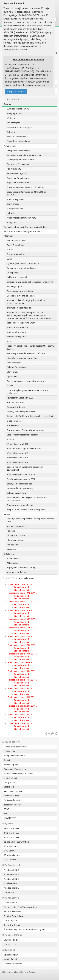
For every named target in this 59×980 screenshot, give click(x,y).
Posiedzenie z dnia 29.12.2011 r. (22, 584)
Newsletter (12, 549)
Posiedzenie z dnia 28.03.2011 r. (22, 689)
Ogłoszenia (12, 376)
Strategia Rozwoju (15, 209)
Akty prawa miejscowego (18, 150)
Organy (7, 104)
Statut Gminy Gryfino (16, 199)
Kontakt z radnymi (12, 796)
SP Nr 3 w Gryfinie (11, 837)
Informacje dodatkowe (17, 572)
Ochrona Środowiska (16, 367)
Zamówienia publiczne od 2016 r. (22, 475)
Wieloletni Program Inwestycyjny (21, 218)
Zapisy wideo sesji (12, 805)
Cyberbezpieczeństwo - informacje (23, 264)
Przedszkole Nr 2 (11, 874)
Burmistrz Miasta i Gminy (18, 109)
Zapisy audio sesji (12, 800)
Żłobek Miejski (10, 892)
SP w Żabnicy (10, 860)
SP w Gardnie (10, 851)
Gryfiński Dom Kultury (13, 916)
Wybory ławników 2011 (17, 462)
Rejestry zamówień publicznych (21, 412)
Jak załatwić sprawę (16, 240)
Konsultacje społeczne (17, 327)
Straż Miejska (13, 99)
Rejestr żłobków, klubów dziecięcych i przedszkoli (30, 416)
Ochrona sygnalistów (16, 493)
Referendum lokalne (16, 402)
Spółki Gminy (13, 425)
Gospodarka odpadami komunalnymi (24, 155)
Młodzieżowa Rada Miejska (19, 128)
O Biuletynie (9, 554)
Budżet (10, 250)
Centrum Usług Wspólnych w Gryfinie (20, 907)
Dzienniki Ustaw (11, 955)
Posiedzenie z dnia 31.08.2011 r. (22, 628)
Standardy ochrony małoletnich (21, 505)
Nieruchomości (14, 363)
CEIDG (10, 259)
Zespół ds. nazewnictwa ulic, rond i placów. (27, 510)
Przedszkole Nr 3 (11, 879)
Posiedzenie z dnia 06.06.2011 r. (22, 663)
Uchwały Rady (10, 751)
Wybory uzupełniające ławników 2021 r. (25, 449)
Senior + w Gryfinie (12, 925)
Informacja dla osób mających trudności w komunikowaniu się (26, 302)
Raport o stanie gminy (17, 173)
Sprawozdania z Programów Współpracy (25, 430)
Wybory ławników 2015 (17, 458)
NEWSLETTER (10, 818)
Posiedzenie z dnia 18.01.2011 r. (22, 715)
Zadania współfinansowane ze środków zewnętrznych (25, 468)
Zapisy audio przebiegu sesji (20, 484)
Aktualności (12, 563)
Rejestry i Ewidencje (16, 407)
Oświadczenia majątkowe (18, 141)
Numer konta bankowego (15, 747)
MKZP (9, 341)
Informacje (8, 236)
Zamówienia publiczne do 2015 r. (22, 479)
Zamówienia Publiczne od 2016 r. (18, 774)
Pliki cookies (13, 545)
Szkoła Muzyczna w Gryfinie (16, 842)
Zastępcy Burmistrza (16, 113)
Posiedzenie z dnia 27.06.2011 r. (22, 645)
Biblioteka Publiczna (13, 912)
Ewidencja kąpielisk (16, 286)
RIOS (6, 814)
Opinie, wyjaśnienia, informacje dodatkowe (26, 381)
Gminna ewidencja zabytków (20, 291)
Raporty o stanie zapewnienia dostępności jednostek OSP (31, 520)
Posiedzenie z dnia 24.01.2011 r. (22, 706)
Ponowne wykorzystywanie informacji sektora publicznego (28, 392)
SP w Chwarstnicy (12, 846)
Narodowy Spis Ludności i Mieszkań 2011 (26, 353)
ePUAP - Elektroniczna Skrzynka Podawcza (23, 232)
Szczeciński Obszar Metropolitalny (23, 435)
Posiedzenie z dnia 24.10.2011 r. (22, 610)
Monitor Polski (10, 959)
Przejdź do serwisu (16, 92)
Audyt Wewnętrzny (15, 245)
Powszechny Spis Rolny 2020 (20, 398)
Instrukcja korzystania (17, 526)
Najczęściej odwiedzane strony (21, 568)
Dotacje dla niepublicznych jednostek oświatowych (30, 282)
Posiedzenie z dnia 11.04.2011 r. (22, 680)
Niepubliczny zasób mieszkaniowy (23, 358)
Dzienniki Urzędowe (13, 964)
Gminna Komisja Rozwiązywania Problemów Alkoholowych (27, 499)
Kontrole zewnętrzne (16, 337)
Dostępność (12, 273)
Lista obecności (21, 590)
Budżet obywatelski (16, 254)
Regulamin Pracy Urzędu (18, 183)
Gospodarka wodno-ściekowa (21, 296)
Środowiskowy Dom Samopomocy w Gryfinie (24, 930)
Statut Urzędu (13, 204)
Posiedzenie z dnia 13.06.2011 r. (22, 654)
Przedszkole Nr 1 (11, 870)
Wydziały (11, 118)
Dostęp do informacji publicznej (21, 268)
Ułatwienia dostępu (16, 540)
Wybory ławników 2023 (17, 444)
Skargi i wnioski (14, 421)
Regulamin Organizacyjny (18, 178)
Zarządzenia (12, 223)
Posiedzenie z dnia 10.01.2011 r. (22, 723)
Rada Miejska (13, 123)
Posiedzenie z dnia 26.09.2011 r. (22, 619)
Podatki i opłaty (14, 169)
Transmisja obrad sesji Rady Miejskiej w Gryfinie (25, 227)
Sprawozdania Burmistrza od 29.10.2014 (25, 187)
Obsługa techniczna (16, 535)
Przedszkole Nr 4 (11, 883)
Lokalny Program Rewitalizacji (20, 160)
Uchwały (11, 213)
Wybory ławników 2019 (17, 453)
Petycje (10, 386)
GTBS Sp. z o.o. (11, 940)
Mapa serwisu (13, 558)
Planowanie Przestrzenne (18, 164)
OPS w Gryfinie (10, 921)
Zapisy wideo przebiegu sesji (20, 488)
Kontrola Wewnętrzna (17, 332)
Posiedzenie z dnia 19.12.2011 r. (22, 593)
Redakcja (11, 531)
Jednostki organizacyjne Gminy (21, 323)
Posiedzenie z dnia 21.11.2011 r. (22, 602)
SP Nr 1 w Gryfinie (11, 828)
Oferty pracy (12, 372)
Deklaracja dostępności (18, 277)
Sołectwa (11, 132)
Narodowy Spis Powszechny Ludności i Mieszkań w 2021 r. (30, 347)
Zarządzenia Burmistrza (14, 756)
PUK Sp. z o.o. (10, 944)
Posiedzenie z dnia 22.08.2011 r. (22, 636)
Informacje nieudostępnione (20, 308)
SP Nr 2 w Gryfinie (11, 833)
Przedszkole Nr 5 (11, 888)
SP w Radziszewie (12, 855)
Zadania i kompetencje (17, 137)
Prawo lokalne (10, 146)
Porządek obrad (21, 587)
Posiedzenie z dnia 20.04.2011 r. (22, 671)
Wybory (10, 439)
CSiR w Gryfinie (10, 903)
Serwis (7, 514)
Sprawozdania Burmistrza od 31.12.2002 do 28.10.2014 (27, 193)
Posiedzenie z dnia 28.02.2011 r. (22, 697)
